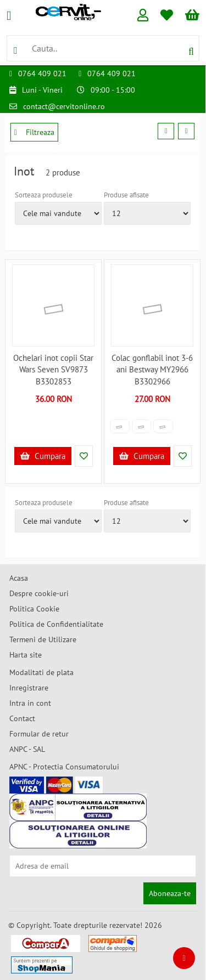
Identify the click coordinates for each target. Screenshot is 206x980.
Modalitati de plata (41, 672)
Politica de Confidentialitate (56, 624)
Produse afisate (126, 195)
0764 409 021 (42, 73)
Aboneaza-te (170, 893)
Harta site (26, 655)
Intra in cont (30, 703)
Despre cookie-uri (39, 593)
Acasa (19, 578)
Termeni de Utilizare (43, 639)
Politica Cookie (34, 609)
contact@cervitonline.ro (64, 106)
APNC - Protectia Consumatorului (64, 767)
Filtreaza (34, 132)
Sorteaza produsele (44, 195)
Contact (22, 718)
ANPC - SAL (27, 749)
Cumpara (43, 456)
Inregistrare (29, 688)
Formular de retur (39, 734)
